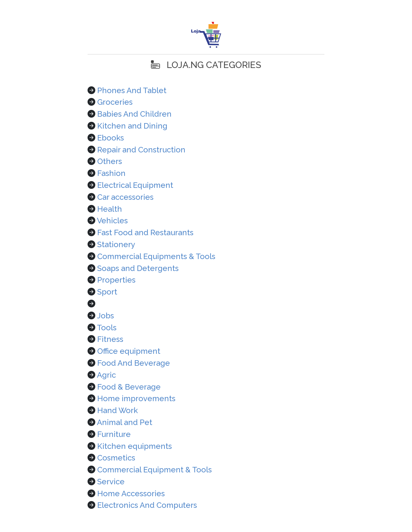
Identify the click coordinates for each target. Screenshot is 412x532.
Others (110, 161)
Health (110, 209)
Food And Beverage (134, 363)
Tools (107, 328)
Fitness (110, 339)
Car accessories (125, 197)
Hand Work (117, 410)
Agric (106, 375)
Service (111, 482)
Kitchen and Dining (132, 126)
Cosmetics (116, 458)
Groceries (115, 102)
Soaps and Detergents (138, 268)
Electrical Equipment (135, 185)
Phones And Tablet (132, 90)
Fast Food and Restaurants (145, 232)
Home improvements (136, 398)
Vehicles (112, 221)
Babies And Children (134, 114)
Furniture (114, 434)
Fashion (111, 173)
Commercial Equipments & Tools (156, 256)
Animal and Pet (125, 422)
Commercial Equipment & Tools (154, 470)
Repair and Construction (141, 150)
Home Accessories (131, 493)
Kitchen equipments (135, 446)
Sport (107, 292)
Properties (116, 280)
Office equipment (129, 351)
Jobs (105, 316)
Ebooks (111, 138)
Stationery (116, 244)
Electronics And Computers (147, 505)
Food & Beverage (129, 387)
